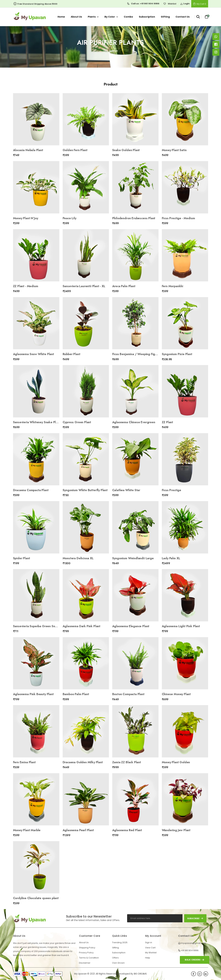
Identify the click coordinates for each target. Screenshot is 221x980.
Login (185, 4)
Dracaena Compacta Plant (31, 490)
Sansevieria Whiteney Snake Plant (37, 422)
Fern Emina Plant (24, 762)
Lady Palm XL (171, 558)
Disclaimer (85, 963)
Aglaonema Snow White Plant (34, 354)
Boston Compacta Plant (128, 694)
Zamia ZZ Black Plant (127, 762)
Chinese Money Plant (176, 694)
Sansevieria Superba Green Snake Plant (40, 626)
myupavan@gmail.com (193, 943)
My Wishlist (151, 953)
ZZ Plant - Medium (26, 286)
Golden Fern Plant (75, 150)
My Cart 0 (200, 4)
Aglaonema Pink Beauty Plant (33, 694)
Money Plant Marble (27, 830)
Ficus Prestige (171, 490)
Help (148, 958)
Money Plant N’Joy (26, 218)
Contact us (183, 17)
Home (61, 17)
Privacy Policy (86, 953)
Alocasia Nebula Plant (28, 150)
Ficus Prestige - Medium (178, 218)
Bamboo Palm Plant (76, 694)
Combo (128, 17)
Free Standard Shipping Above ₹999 (35, 4)
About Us (84, 942)
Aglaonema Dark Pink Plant (82, 626)
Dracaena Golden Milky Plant (83, 762)
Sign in (149, 942)
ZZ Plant (168, 422)
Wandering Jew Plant (176, 830)
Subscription (147, 17)
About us (76, 17)
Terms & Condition (89, 958)
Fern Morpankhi (172, 286)
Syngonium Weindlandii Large (133, 558)
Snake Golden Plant (126, 150)
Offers (115, 958)
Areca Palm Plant (124, 286)
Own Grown (118, 963)
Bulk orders (193, 960)
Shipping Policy (87, 948)
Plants (92, 17)
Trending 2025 (120, 942)
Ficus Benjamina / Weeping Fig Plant (138, 354)
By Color (110, 17)
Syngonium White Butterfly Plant (85, 490)
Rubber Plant (71, 354)
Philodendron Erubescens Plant (134, 218)
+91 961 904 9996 (190, 950)
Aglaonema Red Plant (127, 830)
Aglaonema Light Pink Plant (181, 626)
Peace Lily (70, 218)
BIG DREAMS (140, 974)
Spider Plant (22, 558)
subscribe (195, 918)
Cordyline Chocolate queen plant (36, 898)
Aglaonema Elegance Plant (131, 626)
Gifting (165, 17)
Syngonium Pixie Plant (177, 354)
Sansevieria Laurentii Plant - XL (84, 286)
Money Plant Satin (174, 150)
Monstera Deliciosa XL (78, 558)
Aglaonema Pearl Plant (78, 830)
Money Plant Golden (176, 762)
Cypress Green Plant (77, 422)
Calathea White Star (126, 490)
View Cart (150, 948)
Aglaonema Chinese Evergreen (134, 422)
